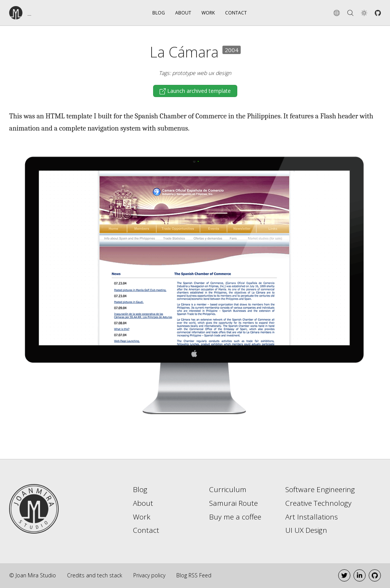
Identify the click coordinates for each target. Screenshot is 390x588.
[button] (364, 13)
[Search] (350, 13)
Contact (236, 13)
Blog (159, 13)
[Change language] (337, 13)
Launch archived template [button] (199, 91)
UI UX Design (306, 530)
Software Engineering (320, 489)
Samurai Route (233, 503)
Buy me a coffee (235, 517)
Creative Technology (318, 503)
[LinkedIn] (360, 575)
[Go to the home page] (37, 13)
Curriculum (228, 489)
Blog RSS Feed (194, 575)
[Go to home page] (34, 508)
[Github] (378, 13)
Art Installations (312, 517)
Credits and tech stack (95, 575)
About (183, 13)
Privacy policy (149, 575)
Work (208, 13)
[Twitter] (344, 575)
